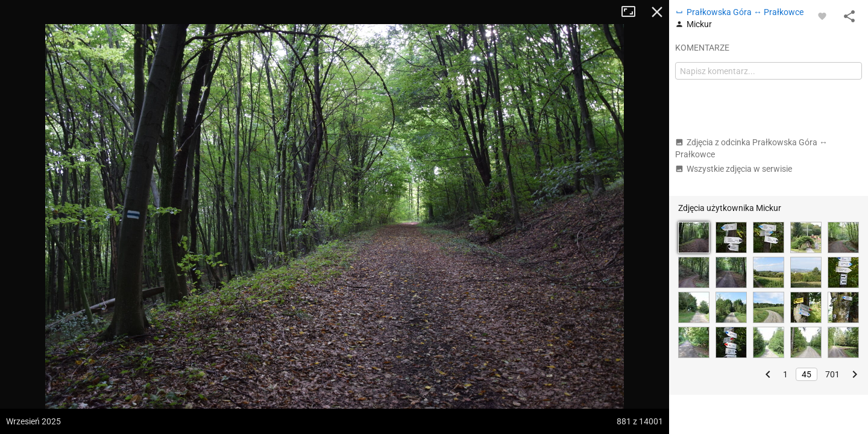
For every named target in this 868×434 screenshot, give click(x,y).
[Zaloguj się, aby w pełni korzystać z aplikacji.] (822, 16)
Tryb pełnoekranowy (633, 12)
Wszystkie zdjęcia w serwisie (734, 169)
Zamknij (657, 12)
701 (832, 374)
